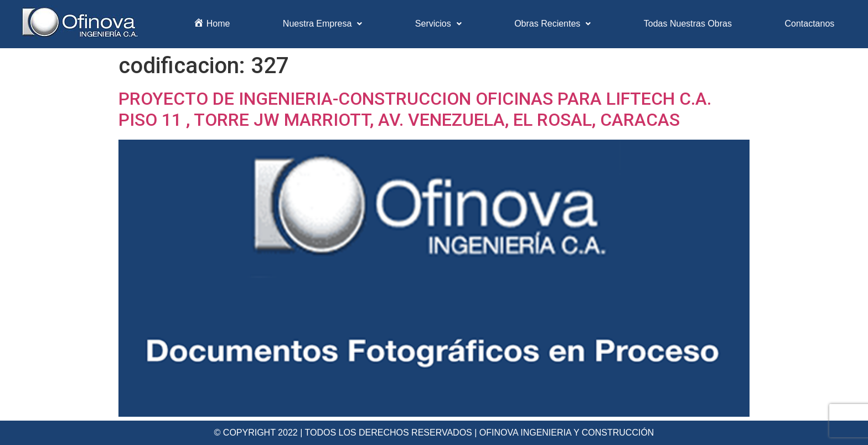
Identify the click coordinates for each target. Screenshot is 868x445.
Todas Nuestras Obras (688, 24)
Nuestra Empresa (323, 24)
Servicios (438, 24)
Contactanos (809, 24)
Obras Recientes (552, 24)
